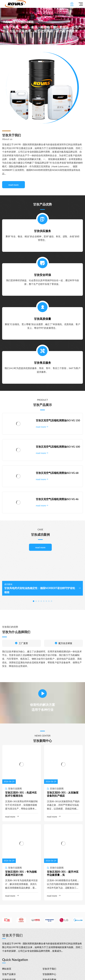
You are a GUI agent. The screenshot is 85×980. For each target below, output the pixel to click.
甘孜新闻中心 (49, 974)
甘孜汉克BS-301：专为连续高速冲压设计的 (21, 873)
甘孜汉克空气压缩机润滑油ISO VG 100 (58, 447)
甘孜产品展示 (9, 974)
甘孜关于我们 (49, 969)
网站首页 (7, 969)
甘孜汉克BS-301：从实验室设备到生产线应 (63, 794)
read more (14, 185)
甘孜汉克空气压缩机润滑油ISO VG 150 (58, 420)
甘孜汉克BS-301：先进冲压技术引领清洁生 (21, 794)
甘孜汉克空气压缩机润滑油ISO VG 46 (57, 499)
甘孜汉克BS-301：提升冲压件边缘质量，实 (63, 873)
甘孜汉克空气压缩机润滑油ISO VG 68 (57, 473)
